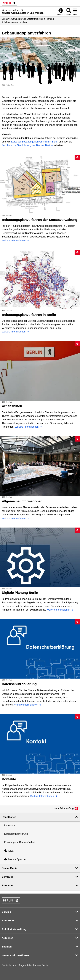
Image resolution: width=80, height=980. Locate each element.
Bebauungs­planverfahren (16, 22)
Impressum (10, 825)
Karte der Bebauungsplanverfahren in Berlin (35, 142)
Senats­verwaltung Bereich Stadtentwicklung (22, 19)
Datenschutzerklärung (16, 834)
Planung (50, 19)
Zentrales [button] (8, 877)
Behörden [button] (8, 921)
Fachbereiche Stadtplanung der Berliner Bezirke (28, 145)
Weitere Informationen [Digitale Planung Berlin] (59, 610)
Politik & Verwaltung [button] (14, 929)
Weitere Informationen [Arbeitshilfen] (27, 427)
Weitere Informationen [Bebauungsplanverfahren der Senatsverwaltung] (14, 240)
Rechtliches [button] (9, 817)
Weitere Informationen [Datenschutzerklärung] (27, 705)
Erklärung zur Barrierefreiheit (20, 842)
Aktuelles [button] (8, 938)
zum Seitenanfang (64, 808)
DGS (9, 851)
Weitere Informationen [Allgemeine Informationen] (14, 518)
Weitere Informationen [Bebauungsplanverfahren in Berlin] (14, 332)
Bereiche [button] (7, 886)
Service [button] (6, 912)
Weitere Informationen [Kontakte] (42, 796)
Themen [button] (7, 947)
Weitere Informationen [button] (15, 955)
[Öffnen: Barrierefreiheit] (61, 11)
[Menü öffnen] (75, 11)
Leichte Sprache (15, 859)
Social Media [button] (10, 868)
